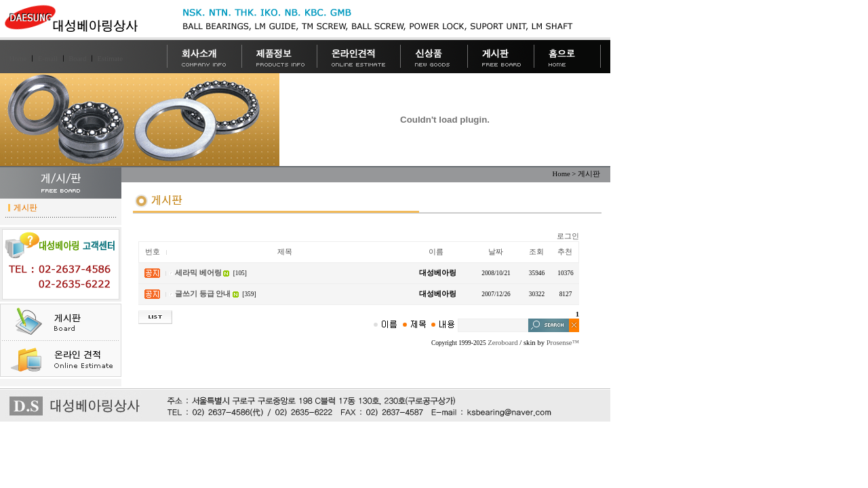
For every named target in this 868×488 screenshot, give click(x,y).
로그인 (568, 236)
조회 (536, 252)
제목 (285, 252)
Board (77, 59)
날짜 (496, 252)
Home (18, 59)
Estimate (110, 59)
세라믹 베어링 (198, 273)
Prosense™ (563, 343)
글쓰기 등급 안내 (203, 294)
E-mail (48, 59)
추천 (565, 252)
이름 (436, 252)
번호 (153, 252)
